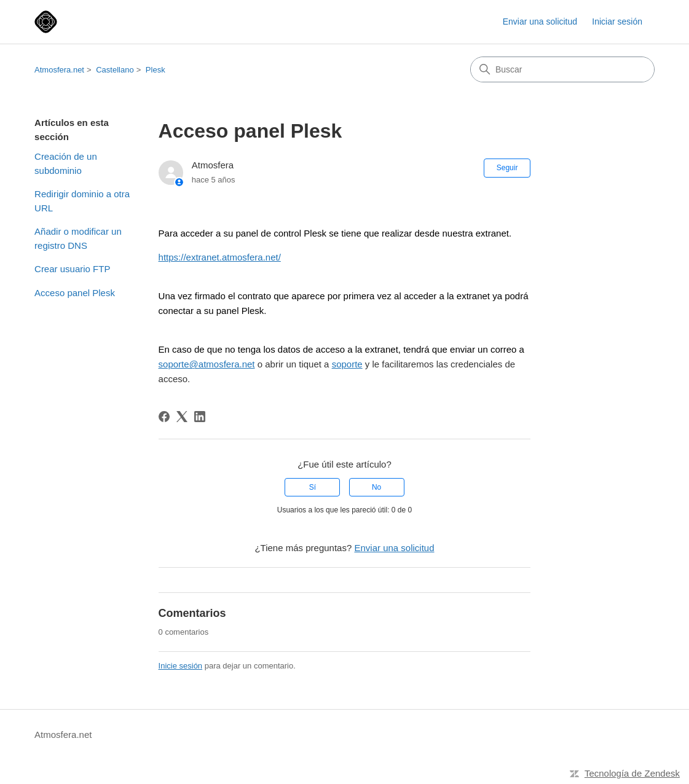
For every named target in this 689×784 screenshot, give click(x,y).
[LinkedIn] (200, 417)
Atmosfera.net (59, 70)
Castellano (115, 70)
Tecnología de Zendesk (632, 773)
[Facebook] (164, 417)
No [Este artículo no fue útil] (376, 487)
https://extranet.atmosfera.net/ (220, 257)
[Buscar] (562, 69)
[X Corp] (182, 417)
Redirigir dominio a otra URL (82, 201)
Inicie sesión (181, 666)
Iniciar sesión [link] (617, 22)
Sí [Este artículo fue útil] (313, 487)
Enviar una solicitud (540, 22)
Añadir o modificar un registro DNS (78, 238)
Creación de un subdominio (66, 163)
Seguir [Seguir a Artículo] (507, 168)
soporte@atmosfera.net (207, 364)
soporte (347, 364)
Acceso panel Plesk (75, 293)
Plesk (156, 70)
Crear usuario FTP (72, 269)
